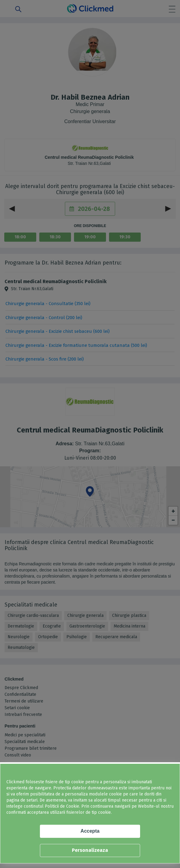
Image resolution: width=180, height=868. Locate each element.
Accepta (90, 831)
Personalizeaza (90, 850)
